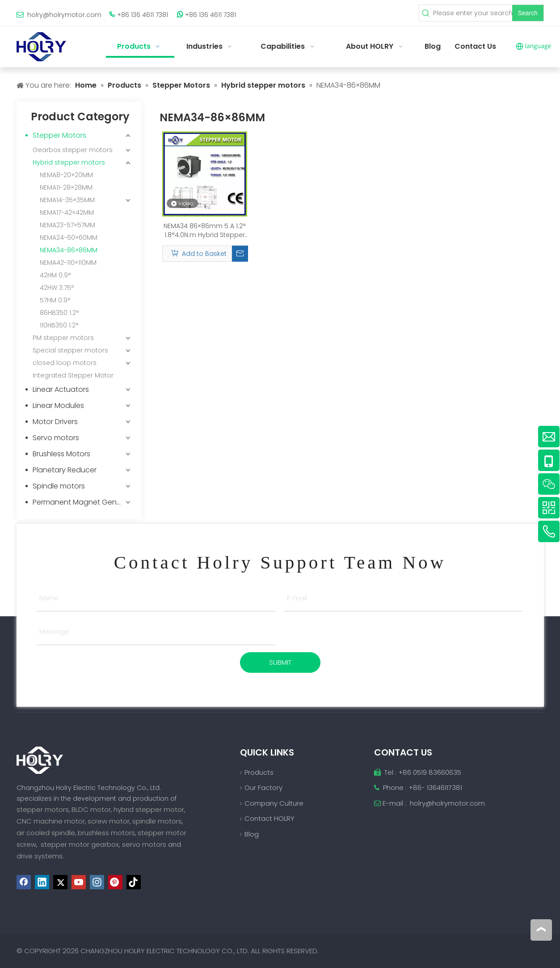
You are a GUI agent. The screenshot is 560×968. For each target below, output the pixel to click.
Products (259, 772)
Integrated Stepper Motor (73, 375)
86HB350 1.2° (59, 313)
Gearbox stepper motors (73, 150)
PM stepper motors (63, 338)
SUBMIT (280, 662)
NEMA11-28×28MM (66, 187)
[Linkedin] (42, 882)
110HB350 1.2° (59, 325)
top (541, 930)
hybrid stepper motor (149, 809)
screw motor (109, 821)
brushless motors (106, 833)
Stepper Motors (59, 135)
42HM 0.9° (55, 275)
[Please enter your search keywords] (472, 13)
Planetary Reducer (65, 470)
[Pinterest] (115, 882)
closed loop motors (65, 363)
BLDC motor (91, 809)
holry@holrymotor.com (64, 15)
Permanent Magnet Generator (83, 502)
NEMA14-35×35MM (67, 200)
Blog (252, 834)
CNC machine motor (51, 821)
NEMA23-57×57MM (67, 225)
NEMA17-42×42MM (67, 212)
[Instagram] (97, 882)
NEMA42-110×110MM (68, 263)
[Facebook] (24, 882)
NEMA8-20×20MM (66, 175)
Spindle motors (59, 486)
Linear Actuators (61, 389)
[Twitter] (60, 882)
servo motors (145, 844)
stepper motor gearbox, (80, 844)
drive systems (40, 856)
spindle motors (157, 821)
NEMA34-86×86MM (69, 250)
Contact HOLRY (269, 818)
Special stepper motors (70, 350)
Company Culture (274, 803)
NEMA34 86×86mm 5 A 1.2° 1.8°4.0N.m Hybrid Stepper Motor (205, 230)
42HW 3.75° (57, 288)
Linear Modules (58, 405)
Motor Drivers (55, 422)
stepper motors (43, 809)
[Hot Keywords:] (528, 13)
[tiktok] (134, 882)
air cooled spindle (46, 833)
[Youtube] (79, 882)
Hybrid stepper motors (69, 162)
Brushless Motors (61, 454)
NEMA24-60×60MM (69, 238)
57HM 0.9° (55, 300)
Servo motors (56, 438)
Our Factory (263, 788)
